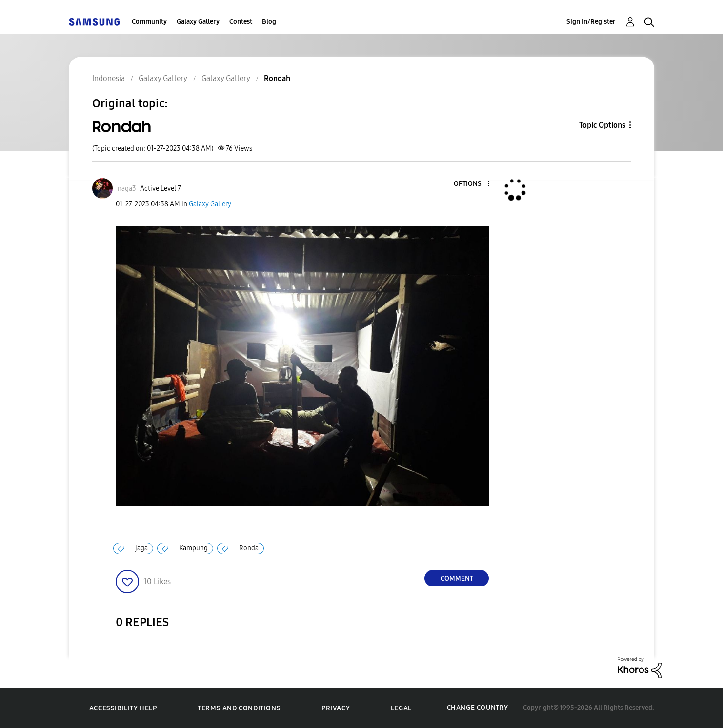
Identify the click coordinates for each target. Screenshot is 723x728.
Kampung (193, 548)
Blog (269, 22)
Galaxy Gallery (198, 22)
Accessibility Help (123, 708)
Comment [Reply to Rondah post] (457, 578)
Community (149, 22)
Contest (241, 22)
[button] (472, 184)
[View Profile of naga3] (127, 189)
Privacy (336, 708)
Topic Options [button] (602, 125)
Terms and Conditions (239, 708)
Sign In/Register (591, 22)
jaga (141, 548)
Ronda (249, 548)
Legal (401, 708)
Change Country (478, 708)
